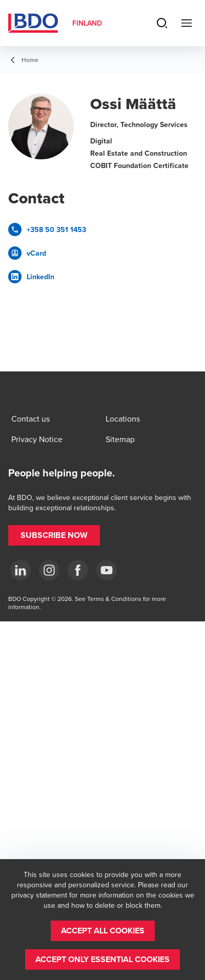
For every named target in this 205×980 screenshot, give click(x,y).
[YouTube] (107, 570)
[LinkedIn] (20, 570)
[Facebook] (78, 570)
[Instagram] (49, 570)
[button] (54, 535)
